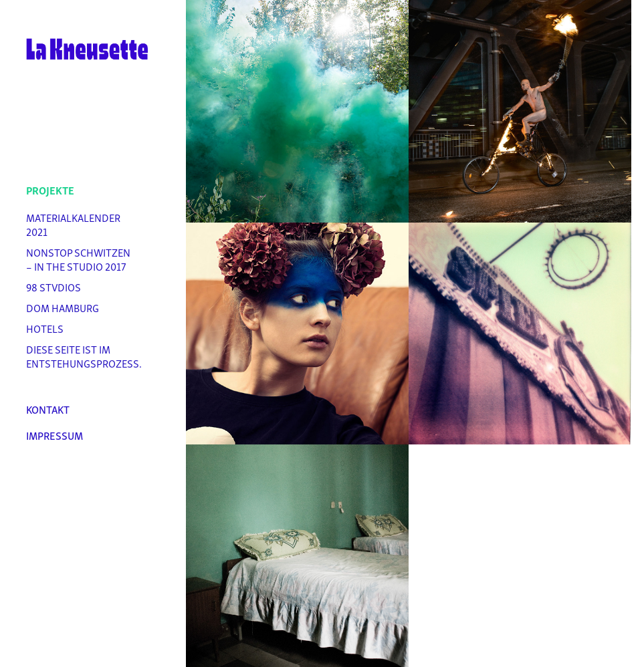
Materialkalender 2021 (73, 224)
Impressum (55, 435)
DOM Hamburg (63, 307)
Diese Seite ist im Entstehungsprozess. (84, 356)
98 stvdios (53, 287)
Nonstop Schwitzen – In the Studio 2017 (78, 259)
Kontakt (48, 409)
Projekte (50, 190)
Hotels (45, 328)
